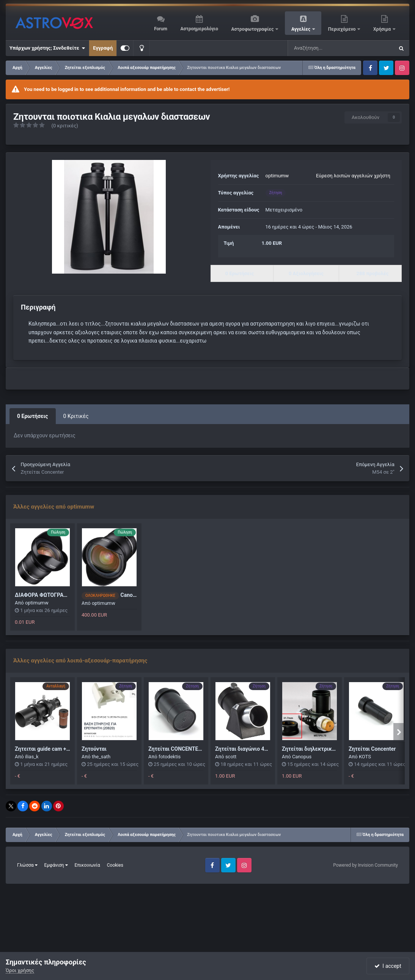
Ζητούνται (94, 749)
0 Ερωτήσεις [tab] (33, 416)
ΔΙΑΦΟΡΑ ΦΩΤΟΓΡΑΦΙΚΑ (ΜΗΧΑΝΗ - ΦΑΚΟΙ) (70, 595)
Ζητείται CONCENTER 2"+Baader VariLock (199, 749)
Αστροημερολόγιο (199, 29)
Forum (161, 29)
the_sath (101, 757)
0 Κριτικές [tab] (76, 416)
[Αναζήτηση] (322, 48)
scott (231, 757)
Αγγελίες (301, 29)
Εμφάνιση (56, 865)
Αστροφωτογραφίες (253, 29)
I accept (388, 966)
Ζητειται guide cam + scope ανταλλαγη (62, 749)
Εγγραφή (103, 48)
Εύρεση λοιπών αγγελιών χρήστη (353, 176)
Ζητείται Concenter (372, 749)
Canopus (302, 757)
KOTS (365, 757)
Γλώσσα (27, 865)
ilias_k (32, 757)
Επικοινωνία (87, 865)
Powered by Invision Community (365, 865)
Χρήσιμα (383, 29)
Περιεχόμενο (343, 29)
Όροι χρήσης (20, 970)
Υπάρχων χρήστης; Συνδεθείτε (47, 48)
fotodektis (170, 757)
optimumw (277, 176)
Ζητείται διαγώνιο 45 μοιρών (251, 749)
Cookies (115, 865)
